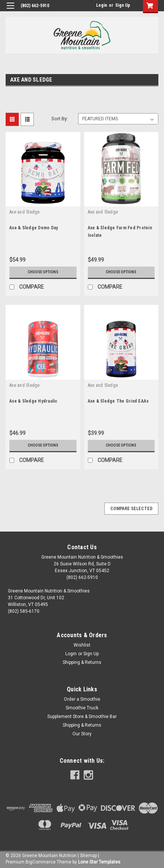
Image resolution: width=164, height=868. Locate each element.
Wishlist (82, 645)
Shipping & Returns (82, 662)
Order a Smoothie (82, 699)
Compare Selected (131, 509)
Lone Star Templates (99, 862)
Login (102, 5)
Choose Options (43, 272)
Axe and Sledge (25, 212)
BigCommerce (41, 862)
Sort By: (60, 119)
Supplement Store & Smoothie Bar (82, 717)
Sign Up (123, 5)
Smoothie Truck (82, 708)
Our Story (82, 734)
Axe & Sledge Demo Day (34, 228)
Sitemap (88, 856)
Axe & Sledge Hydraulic (34, 401)
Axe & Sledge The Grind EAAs (118, 401)
